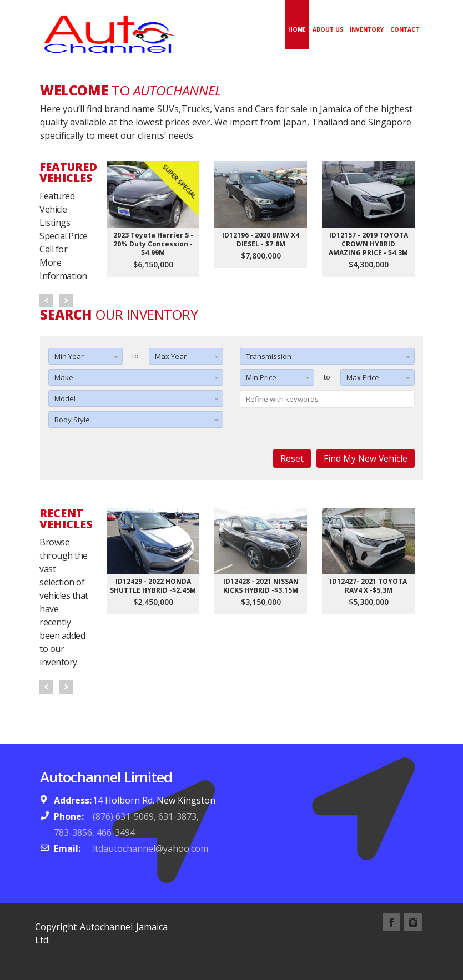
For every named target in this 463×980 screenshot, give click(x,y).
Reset (292, 458)
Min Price (261, 377)
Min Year (69, 356)
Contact (405, 29)
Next (66, 300)
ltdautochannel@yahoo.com (150, 848)
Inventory (367, 29)
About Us (328, 29)
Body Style (72, 420)
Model (65, 398)
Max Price (363, 377)
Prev (46, 300)
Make (64, 377)
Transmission (269, 356)
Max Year (171, 356)
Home (297, 29)
